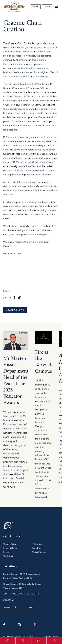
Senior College (10, 548)
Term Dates (37, 548)
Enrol (36, 7)
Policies (7, 552)
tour (47, 7)
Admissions (37, 544)
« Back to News (15, 310)
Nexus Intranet (39, 552)
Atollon (55, 636)
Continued (9, 487)
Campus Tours (10, 544)
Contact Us (8, 556)
